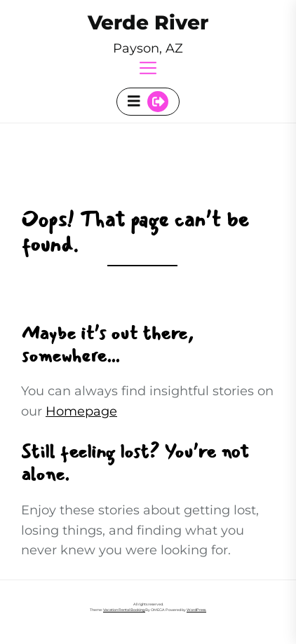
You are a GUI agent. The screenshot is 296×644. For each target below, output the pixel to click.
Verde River (148, 22)
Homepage (81, 411)
